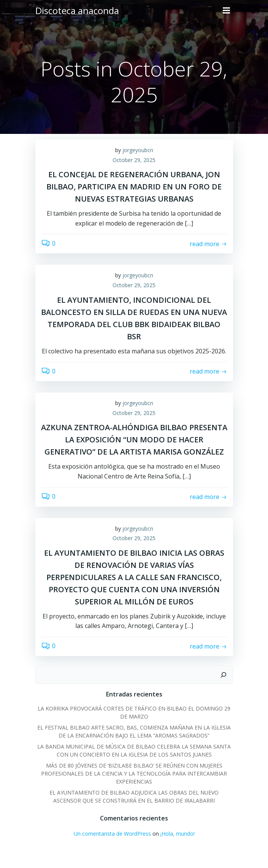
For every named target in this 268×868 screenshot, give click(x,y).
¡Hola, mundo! (178, 834)
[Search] (224, 675)
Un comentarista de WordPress (112, 834)
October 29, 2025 (134, 160)
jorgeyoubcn (138, 150)
